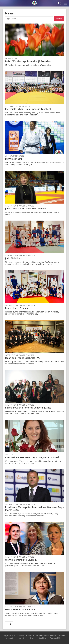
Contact (10, 638)
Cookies (42, 638)
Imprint (21, 638)
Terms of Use (56, 638)
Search (59, 19)
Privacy (31, 638)
